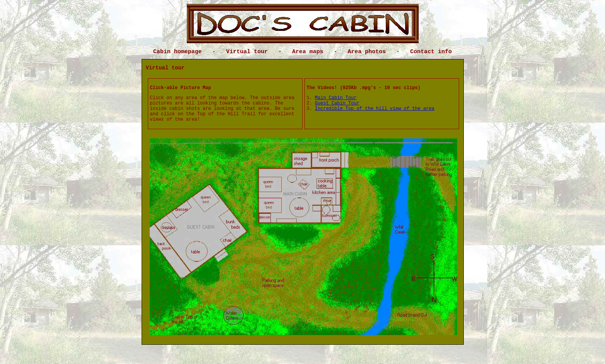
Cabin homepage (177, 52)
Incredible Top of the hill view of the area (375, 109)
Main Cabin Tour (336, 98)
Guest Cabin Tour (337, 103)
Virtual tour (247, 52)
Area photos (367, 52)
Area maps (308, 52)
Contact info (431, 52)
